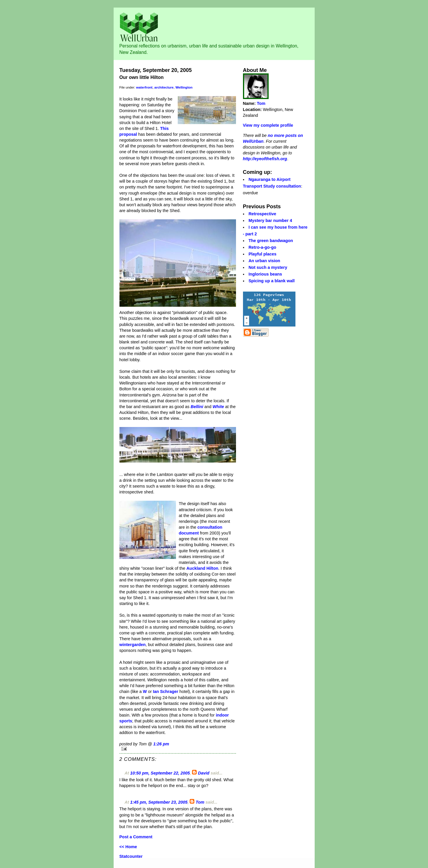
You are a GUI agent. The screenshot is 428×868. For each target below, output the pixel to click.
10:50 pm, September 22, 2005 (160, 773)
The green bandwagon (271, 241)
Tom (200, 802)
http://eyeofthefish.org (265, 159)
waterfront (144, 87)
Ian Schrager (166, 691)
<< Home (128, 847)
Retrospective (262, 214)
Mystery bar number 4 (270, 220)
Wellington (184, 87)
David (204, 773)
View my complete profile (268, 125)
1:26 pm (161, 744)
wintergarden (133, 645)
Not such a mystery (268, 267)
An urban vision (264, 261)
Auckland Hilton (202, 568)
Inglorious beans (265, 274)
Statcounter (131, 856)
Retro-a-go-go (262, 247)
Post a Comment (136, 837)
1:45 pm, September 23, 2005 (159, 802)
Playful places (263, 254)
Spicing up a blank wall (272, 281)
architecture (164, 87)
